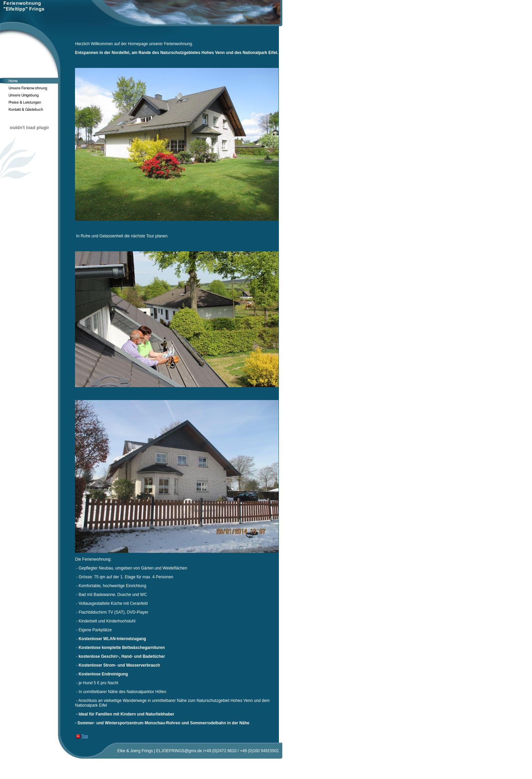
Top (85, 736)
